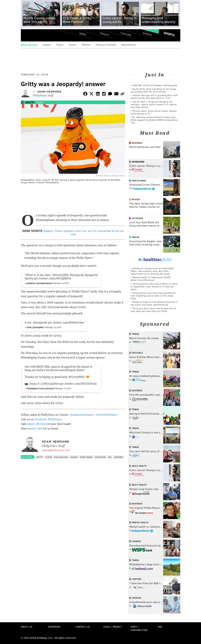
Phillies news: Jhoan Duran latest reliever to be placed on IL (154, 112)
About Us (27, 627)
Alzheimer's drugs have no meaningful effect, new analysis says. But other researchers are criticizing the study (152, 271)
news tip (36, 429)
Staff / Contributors (139, 628)
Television (100, 457)
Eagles (47, 45)
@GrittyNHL (61, 275)
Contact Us (83, 627)
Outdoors (137, 218)
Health (104, 34)
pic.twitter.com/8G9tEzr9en (66, 323)
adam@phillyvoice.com (56, 450)
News (83, 34)
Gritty (30, 102)
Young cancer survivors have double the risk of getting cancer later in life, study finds (153, 296)
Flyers (60, 45)
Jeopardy (119, 457)
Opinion (136, 598)
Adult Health (139, 466)
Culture (126, 34)
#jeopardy (91, 275)
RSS (160, 627)
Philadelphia (61, 457)
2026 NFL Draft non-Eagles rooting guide (155, 85)
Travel (135, 334)
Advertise (54, 627)
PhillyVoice (44, 35)
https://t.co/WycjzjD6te (44, 384)
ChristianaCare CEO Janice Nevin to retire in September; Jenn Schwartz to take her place (154, 286)
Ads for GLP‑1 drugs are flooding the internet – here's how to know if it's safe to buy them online (154, 104)
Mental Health (140, 522)
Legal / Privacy (112, 627)
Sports (169, 34)
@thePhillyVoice (107, 415)
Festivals (137, 353)
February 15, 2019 (63, 389)
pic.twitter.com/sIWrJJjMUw (53, 278)
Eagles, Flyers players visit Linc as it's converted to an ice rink (84, 232)
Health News (139, 181)
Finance (136, 541)
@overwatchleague (63, 370)
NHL (110, 457)
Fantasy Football (106, 45)
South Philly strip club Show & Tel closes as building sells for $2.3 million (153, 90)
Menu (26, 35)
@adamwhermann (82, 415)
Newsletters (129, 45)
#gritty (29, 278)
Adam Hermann (49, 91)
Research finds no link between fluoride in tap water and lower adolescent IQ (154, 303)
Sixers (73, 45)
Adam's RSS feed (37, 424)
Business (137, 143)
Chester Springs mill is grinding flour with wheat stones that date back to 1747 (154, 97)
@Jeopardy (77, 275)
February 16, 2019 (61, 283)
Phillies (86, 45)
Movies (136, 199)
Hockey (74, 457)
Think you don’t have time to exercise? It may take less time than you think (153, 310)
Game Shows (86, 457)
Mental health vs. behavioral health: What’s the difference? (151, 279)
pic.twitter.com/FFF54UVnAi (78, 384)
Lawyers (137, 579)
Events (147, 34)
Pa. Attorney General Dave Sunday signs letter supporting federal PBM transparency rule (154, 120)
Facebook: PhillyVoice (48, 419)
